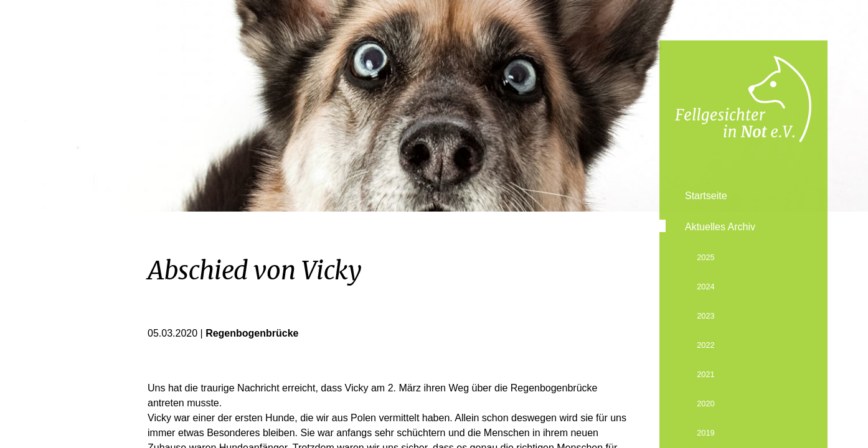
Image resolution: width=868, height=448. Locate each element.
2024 (705, 287)
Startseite (706, 196)
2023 (705, 316)
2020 (705, 404)
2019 (705, 433)
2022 (705, 345)
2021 (705, 374)
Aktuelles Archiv (720, 227)
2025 (705, 257)
